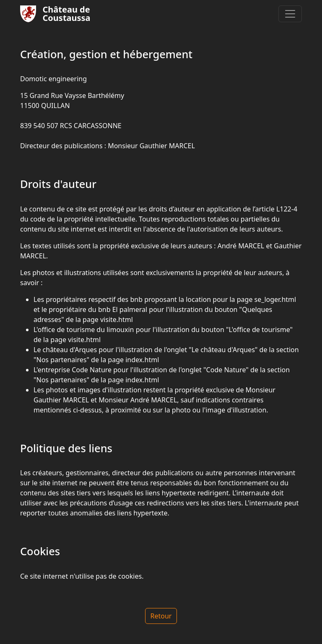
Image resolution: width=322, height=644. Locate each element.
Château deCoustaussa (55, 14)
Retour (161, 616)
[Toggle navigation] (290, 14)
